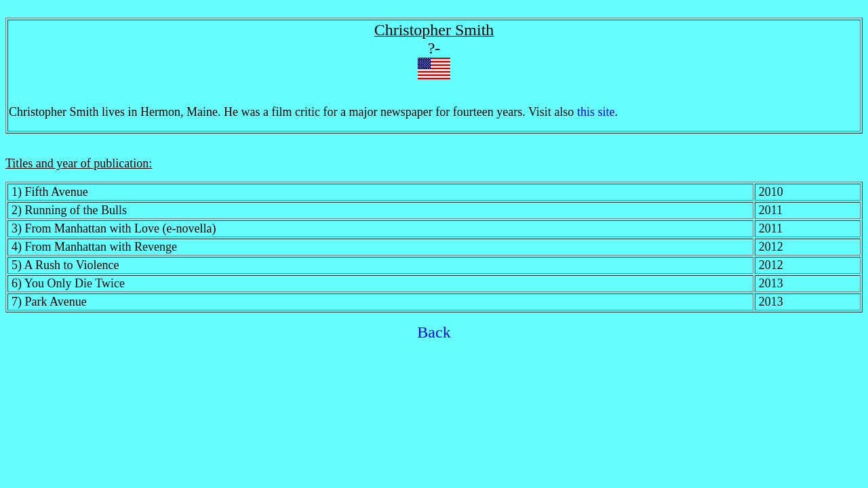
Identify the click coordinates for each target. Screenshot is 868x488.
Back (434, 332)
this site (596, 112)
